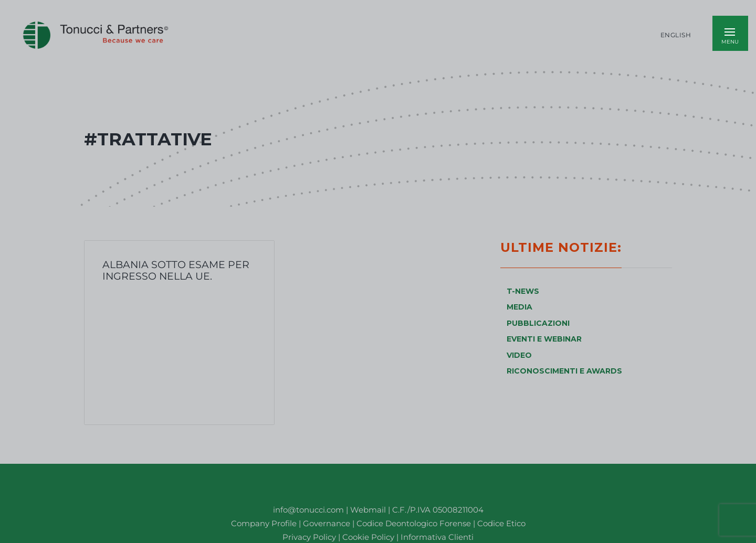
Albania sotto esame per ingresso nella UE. (176, 270)
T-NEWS (523, 291)
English (676, 35)
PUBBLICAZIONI (538, 323)
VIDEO (519, 355)
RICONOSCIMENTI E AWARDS (564, 371)
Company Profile (264, 523)
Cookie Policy (368, 537)
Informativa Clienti (436, 537)
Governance (328, 523)
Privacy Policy (309, 537)
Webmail (368, 510)
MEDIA (519, 307)
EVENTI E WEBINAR (544, 339)
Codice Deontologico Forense (415, 523)
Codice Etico (501, 523)
